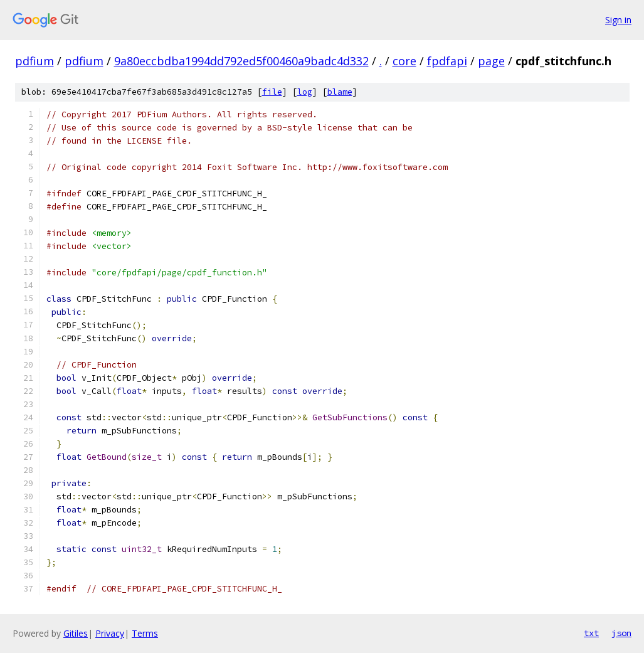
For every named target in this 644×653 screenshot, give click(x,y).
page (491, 61)
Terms (145, 633)
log (305, 92)
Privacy (110, 633)
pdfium (34, 61)
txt (591, 633)
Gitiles (76, 633)
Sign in (618, 20)
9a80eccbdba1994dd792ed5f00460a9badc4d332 (241, 61)
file (272, 92)
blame (340, 92)
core (404, 61)
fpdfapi (447, 61)
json (621, 633)
